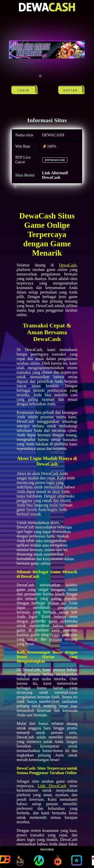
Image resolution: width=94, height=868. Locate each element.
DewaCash (68, 265)
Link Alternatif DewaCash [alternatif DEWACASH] (55, 175)
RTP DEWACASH (55, 160)
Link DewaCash (52, 786)
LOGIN (24, 91)
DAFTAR (71, 91)
